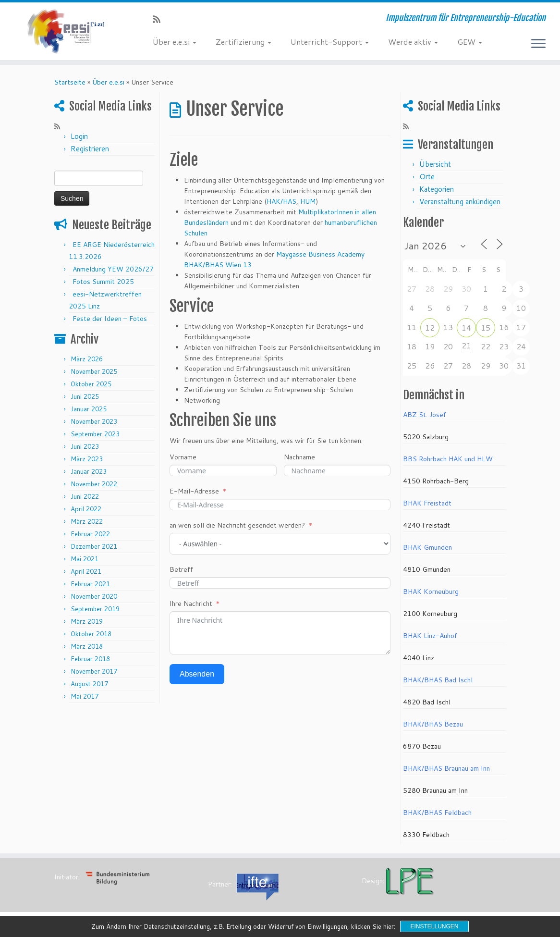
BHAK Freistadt (427, 503)
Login (79, 136)
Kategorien (437, 189)
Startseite (70, 82)
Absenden (197, 674)
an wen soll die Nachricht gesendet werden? (237, 525)
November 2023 (94, 421)
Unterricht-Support (330, 42)
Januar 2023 (89, 471)
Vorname (183, 457)
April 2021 (86, 571)
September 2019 (95, 609)
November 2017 (94, 671)
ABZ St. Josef (425, 415)
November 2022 (94, 484)
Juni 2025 (85, 396)
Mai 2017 (85, 696)
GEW (470, 42)
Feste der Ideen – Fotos (110, 319)
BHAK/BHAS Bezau (433, 724)
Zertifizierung (243, 42)
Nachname (299, 457)
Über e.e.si (175, 42)
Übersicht (435, 164)
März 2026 (87, 359)
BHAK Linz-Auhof (430, 636)
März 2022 (87, 521)
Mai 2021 (85, 559)
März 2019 (87, 621)
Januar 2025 (89, 409)
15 (486, 327)
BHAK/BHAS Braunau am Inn (446, 768)
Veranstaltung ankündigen (460, 202)
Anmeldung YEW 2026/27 (113, 269)
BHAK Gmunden (427, 547)
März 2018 (87, 646)
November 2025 (94, 371)
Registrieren (90, 149)
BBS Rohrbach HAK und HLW (448, 459)
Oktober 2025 (91, 384)
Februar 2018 (90, 659)
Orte (427, 177)
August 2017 (89, 684)
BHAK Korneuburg (431, 592)
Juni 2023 (85, 446)
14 (466, 327)
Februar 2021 (90, 584)
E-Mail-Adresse (194, 491)
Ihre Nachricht (191, 604)
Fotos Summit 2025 (103, 282)
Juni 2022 (85, 496)
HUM (308, 201)
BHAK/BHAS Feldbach (437, 813)
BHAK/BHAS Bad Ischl (438, 680)
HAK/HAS (281, 201)
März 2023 (87, 459)
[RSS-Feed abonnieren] (160, 19)
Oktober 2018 (91, 634)
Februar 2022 (90, 534)
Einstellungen (434, 926)
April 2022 (86, 509)
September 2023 (95, 434)
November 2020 (94, 596)
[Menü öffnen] (538, 44)
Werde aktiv (413, 42)
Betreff (181, 569)
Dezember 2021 (94, 546)
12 (430, 327)
